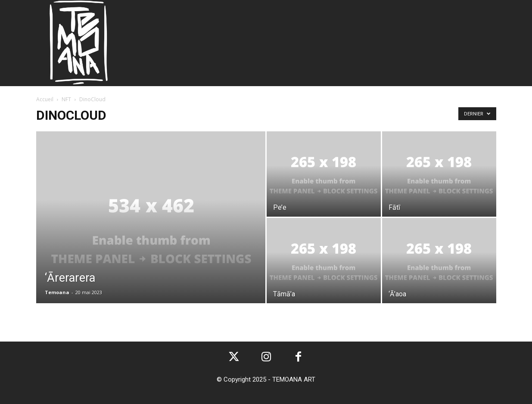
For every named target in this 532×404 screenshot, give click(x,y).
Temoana (57, 292)
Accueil (45, 99)
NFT (66, 99)
